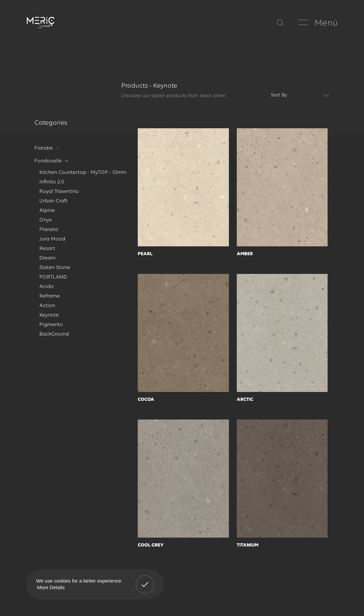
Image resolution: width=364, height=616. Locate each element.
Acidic (47, 291)
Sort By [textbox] (279, 95)
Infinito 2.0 (52, 183)
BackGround (54, 340)
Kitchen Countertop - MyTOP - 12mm (83, 173)
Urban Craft (53, 203)
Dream (47, 262)
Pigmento (51, 330)
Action (47, 311)
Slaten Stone (55, 272)
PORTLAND (53, 281)
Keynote (49, 320)
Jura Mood (52, 242)
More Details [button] (51, 587)
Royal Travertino (59, 193)
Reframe (50, 301)
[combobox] (298, 95)
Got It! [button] (145, 580)
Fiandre (44, 148)
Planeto (49, 232)
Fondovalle (48, 161)
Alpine (47, 213)
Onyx (45, 222)
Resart (47, 252)
